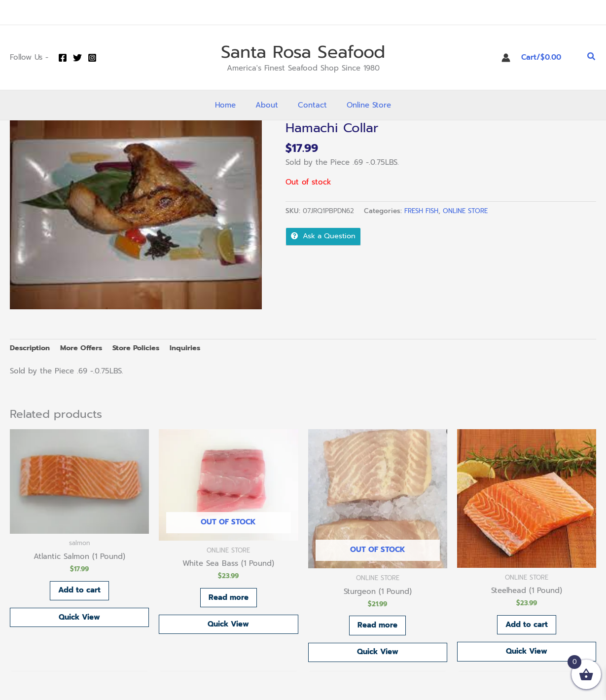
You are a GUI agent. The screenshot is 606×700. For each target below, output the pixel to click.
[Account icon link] (506, 58)
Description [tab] (31, 348)
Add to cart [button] (79, 592)
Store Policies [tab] (141, 348)
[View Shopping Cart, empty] (549, 57)
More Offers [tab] (84, 348)
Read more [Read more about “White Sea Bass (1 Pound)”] (229, 599)
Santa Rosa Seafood (303, 52)
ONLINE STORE (467, 211)
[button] (592, 57)
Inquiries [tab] (192, 348)
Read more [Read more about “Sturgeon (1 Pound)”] (377, 626)
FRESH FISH (422, 211)
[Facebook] (63, 58)
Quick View (79, 620)
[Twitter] (77, 58)
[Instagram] (92, 58)
